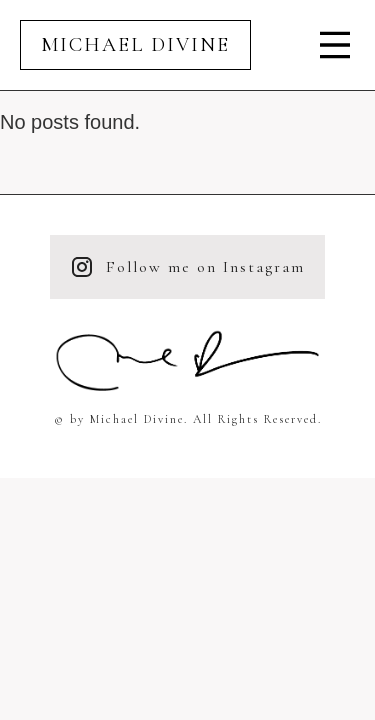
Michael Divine (135, 45)
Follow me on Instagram (187, 267)
